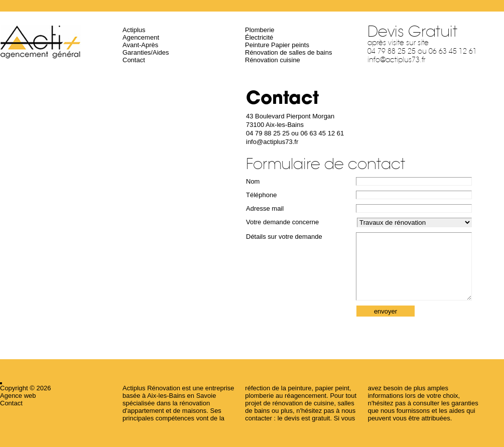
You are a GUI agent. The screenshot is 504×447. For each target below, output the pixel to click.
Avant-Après (140, 45)
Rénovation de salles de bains (288, 52)
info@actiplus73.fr (396, 60)
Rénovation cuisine (273, 60)
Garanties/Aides (146, 52)
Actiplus (134, 30)
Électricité (259, 37)
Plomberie (260, 30)
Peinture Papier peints (277, 45)
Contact (134, 60)
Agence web (18, 396)
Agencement (141, 37)
